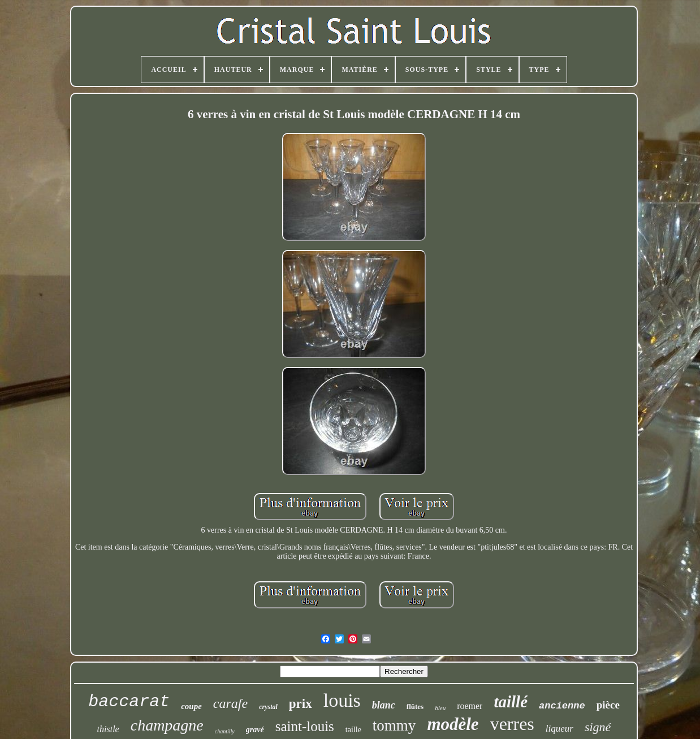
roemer (470, 706)
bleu (440, 708)
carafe (230, 703)
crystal (268, 707)
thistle (108, 729)
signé (598, 727)
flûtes (415, 706)
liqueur (559, 729)
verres (512, 724)
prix (301, 704)
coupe (191, 706)
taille (353, 730)
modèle (453, 724)
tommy (394, 725)
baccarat (129, 702)
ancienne (562, 706)
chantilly (225, 731)
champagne (167, 725)
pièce (608, 705)
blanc (384, 705)
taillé (511, 702)
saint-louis (305, 726)
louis (342, 700)
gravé (255, 730)
